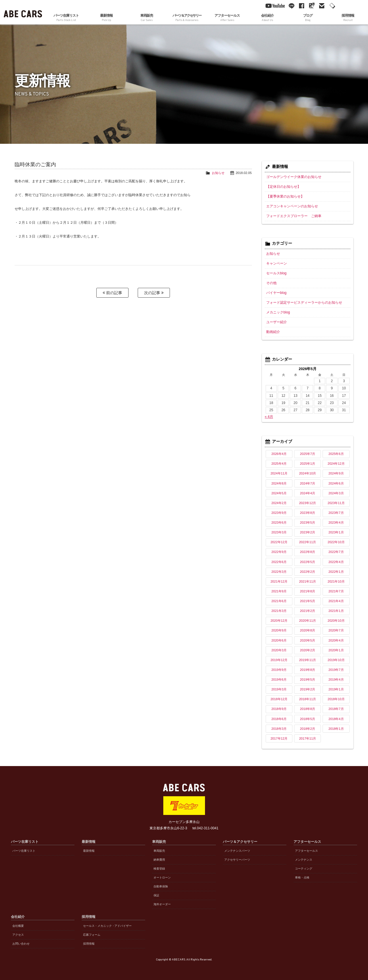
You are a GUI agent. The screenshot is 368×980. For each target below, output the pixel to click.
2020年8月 (307, 630)
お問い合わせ (21, 944)
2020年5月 (307, 640)
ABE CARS (23, 12)
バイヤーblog (276, 293)
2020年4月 (336, 640)
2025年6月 (336, 454)
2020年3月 (279, 650)
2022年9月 (279, 552)
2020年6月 (279, 640)
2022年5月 (307, 562)
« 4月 (269, 417)
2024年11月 (279, 473)
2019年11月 (307, 660)
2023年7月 (336, 513)
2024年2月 (279, 503)
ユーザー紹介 (277, 322)
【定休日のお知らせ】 (283, 187)
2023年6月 (279, 522)
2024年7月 (307, 483)
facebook (300, 6)
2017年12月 (279, 738)
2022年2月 (307, 572)
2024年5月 (279, 493)
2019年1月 (336, 689)
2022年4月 (336, 562)
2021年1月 (336, 611)
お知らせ (218, 173)
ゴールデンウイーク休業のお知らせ (294, 177)
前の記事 (112, 293)
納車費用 (159, 860)
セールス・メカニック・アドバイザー (108, 926)
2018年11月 (307, 699)
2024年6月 (336, 483)
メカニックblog (278, 312)
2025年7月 (307, 454)
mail (321, 6)
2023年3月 (279, 532)
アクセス (18, 935)
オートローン (162, 877)
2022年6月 (279, 562)
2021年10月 (336, 581)
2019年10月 (336, 660)
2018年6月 (279, 719)
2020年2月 (307, 650)
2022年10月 (336, 542)
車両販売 (159, 851)
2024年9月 (336, 473)
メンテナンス (304, 860)
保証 (156, 895)
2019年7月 (336, 670)
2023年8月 (307, 513)
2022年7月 (336, 552)
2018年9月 (279, 709)
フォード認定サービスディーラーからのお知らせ (304, 303)
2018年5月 (307, 719)
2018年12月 (279, 699)
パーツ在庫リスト (66, 18)
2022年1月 (336, 572)
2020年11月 (307, 621)
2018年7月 (336, 709)
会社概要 (18, 926)
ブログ (308, 18)
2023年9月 (279, 513)
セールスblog (276, 273)
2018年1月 (336, 729)
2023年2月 (307, 532)
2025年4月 (279, 464)
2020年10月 (336, 621)
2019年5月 (307, 680)
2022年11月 (307, 542)
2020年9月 (279, 630)
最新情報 (106, 18)
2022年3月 (279, 572)
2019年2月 (307, 689)
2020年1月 (336, 650)
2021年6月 (279, 601)
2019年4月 (336, 680)
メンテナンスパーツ (237, 851)
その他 (271, 283)
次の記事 (154, 293)
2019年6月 (279, 680)
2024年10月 (307, 473)
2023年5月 (307, 522)
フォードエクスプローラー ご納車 (294, 216)
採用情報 (89, 944)
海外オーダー (162, 904)
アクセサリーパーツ (237, 860)
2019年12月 (279, 660)
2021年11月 (307, 581)
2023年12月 (307, 503)
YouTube (274, 6)
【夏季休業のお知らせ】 (285, 196)
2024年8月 (279, 483)
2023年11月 (336, 503)
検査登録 (159, 869)
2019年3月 (279, 689)
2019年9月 (279, 670)
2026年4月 (279, 454)
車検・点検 (302, 877)
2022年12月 (279, 542)
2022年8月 (307, 552)
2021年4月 (336, 601)
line (290, 6)
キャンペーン (277, 263)
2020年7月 (336, 630)
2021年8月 (307, 591)
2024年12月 (336, 464)
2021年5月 (307, 601)
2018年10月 (336, 699)
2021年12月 (279, 581)
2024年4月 (307, 493)
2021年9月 (279, 591)
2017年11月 (307, 738)
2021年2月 (307, 611)
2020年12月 (279, 621)
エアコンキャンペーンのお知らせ (292, 206)
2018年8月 (307, 709)
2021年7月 (336, 591)
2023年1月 (336, 532)
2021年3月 (279, 611)
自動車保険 (161, 886)
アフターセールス (306, 851)
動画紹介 (273, 332)
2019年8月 (307, 670)
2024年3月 (336, 493)
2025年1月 (307, 464)
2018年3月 (279, 729)
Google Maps (310, 6)
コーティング (304, 869)
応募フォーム (92, 935)
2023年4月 (336, 522)
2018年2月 (307, 729)
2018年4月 (336, 719)
